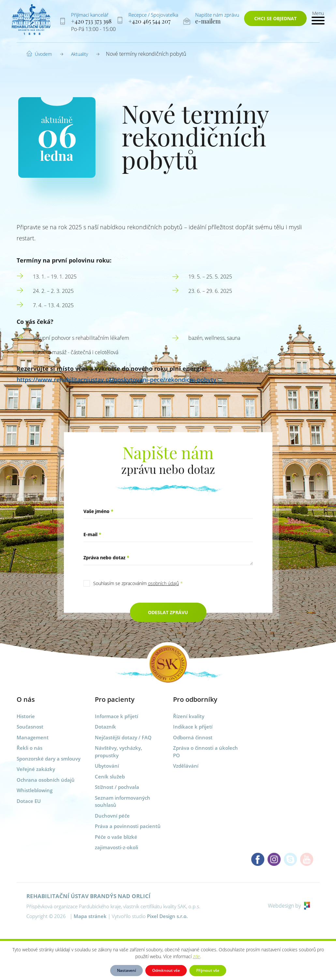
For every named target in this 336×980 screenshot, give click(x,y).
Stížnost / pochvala (117, 787)
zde (197, 956)
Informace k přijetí (117, 716)
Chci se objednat (275, 18)
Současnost (30, 727)
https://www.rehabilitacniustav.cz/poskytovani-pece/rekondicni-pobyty (117, 380)
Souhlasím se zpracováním (138, 583)
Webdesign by (289, 906)
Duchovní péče (112, 816)
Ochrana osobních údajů (46, 780)
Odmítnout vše (166, 970)
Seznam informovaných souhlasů (123, 801)
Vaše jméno (98, 511)
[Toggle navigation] (318, 17)
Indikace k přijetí (193, 727)
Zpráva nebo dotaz (106, 558)
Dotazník (105, 727)
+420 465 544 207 (149, 21)
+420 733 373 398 (91, 21)
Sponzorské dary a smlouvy (49, 759)
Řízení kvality (189, 716)
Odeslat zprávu (168, 612)
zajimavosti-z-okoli (117, 847)
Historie (26, 716)
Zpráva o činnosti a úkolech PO (205, 752)
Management (33, 737)
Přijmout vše (208, 970)
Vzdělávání (186, 766)
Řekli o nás (29, 748)
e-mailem (208, 21)
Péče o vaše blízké (116, 837)
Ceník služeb (110, 776)
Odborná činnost (193, 737)
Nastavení (126, 970)
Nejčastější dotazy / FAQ (123, 737)
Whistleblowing (35, 790)
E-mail (92, 534)
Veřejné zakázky (36, 769)
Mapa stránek (90, 916)
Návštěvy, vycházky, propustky (118, 752)
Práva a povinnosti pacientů (128, 826)
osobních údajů (163, 583)
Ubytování (107, 766)
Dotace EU (29, 801)
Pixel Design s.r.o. (167, 916)
